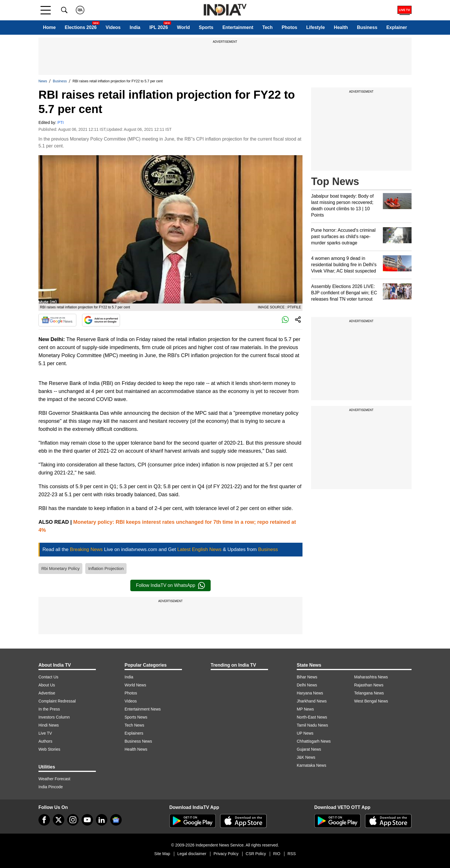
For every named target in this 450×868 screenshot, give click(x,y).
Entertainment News (143, 709)
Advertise (47, 693)
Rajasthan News (369, 685)
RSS (292, 854)
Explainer (397, 27)
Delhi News (307, 685)
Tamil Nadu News (312, 725)
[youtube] (87, 820)
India (135, 27)
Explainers (134, 733)
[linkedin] (102, 820)
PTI (61, 122)
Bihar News (307, 677)
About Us (47, 685)
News (43, 81)
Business (367, 27)
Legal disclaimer (192, 854)
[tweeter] (59, 820)
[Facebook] (44, 820)
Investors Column (54, 717)
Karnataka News (312, 765)
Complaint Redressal (57, 701)
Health (341, 27)
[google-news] (116, 820)
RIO (277, 854)
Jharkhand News (312, 701)
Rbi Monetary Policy (60, 568)
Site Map (162, 854)
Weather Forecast (54, 779)
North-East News (312, 717)
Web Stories (49, 749)
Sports (206, 27)
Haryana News (310, 693)
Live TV (45, 733)
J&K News (306, 757)
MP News (305, 709)
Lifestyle (316, 27)
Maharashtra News (371, 677)
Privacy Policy (226, 854)
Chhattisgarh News (314, 741)
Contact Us (48, 677)
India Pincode (51, 787)
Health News (136, 749)
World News (135, 685)
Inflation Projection (106, 568)
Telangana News (369, 693)
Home (49, 27)
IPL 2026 (159, 27)
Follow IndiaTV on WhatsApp (170, 585)
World (183, 27)
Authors (45, 741)
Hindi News (49, 725)
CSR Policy (256, 854)
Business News (138, 741)
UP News (305, 733)
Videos (113, 27)
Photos (289, 27)
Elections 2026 (81, 27)
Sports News (136, 717)
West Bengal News (371, 701)
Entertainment (238, 27)
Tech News (134, 725)
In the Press (49, 709)
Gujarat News (309, 749)
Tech (267, 27)
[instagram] (73, 820)
